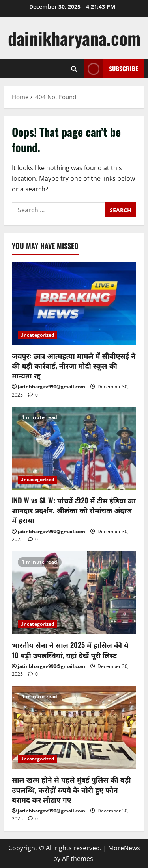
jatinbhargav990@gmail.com (52, 387)
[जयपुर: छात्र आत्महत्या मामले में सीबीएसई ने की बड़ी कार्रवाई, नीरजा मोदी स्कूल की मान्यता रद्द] (74, 304)
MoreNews (124, 848)
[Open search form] (74, 69)
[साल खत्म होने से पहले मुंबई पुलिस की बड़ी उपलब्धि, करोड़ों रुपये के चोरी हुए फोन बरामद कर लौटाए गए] (74, 727)
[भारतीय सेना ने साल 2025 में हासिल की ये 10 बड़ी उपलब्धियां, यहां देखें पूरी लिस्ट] (74, 593)
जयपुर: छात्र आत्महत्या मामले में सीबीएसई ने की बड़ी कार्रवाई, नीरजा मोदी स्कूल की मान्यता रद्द (74, 365)
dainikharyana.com (74, 38)
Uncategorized (37, 335)
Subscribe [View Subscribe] (111, 69)
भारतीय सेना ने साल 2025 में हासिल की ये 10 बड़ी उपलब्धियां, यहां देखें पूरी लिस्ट (70, 650)
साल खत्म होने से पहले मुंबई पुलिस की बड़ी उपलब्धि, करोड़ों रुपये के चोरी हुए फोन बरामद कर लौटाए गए (71, 789)
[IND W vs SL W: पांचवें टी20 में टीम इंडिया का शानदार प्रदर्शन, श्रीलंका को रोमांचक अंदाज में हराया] (74, 448)
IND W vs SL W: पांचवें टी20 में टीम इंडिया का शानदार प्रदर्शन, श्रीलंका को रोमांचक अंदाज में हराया (74, 510)
